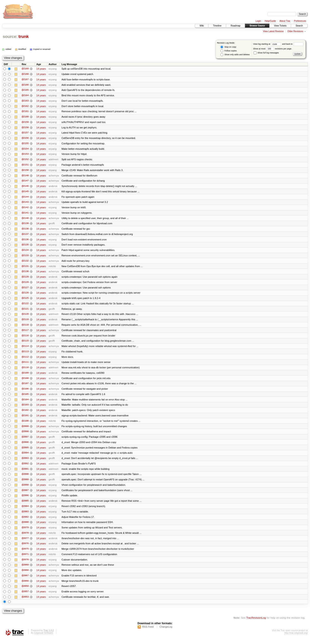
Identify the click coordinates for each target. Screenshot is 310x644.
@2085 (25, 505)
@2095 (25, 451)
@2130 (25, 273)
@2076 (25, 548)
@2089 (25, 484)
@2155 (25, 144)
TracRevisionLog (256, 623)
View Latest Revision (273, 31)
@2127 (25, 290)
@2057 (25, 597)
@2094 (25, 457)
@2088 (25, 489)
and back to (293, 44)
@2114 (25, 349)
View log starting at (268, 44)
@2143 (25, 203)
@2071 (25, 559)
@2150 (25, 171)
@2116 (25, 338)
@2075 (25, 554)
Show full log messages (266, 53)
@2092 (25, 467)
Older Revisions (295, 31)
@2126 (25, 295)
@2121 (25, 311)
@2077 (25, 543)
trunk (24, 36)
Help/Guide (270, 21)
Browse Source (257, 26)
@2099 (25, 430)
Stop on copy (228, 47)
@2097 (25, 440)
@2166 (25, 85)
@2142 (25, 209)
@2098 (25, 435)
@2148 (25, 176)
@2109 (25, 376)
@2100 (25, 424)
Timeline (217, 26)
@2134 (25, 252)
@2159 (25, 123)
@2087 (25, 494)
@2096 (25, 446)
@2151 (25, 166)
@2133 (25, 257)
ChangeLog (166, 632)
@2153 (25, 155)
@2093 (25, 462)
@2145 (25, 193)
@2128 (25, 284)
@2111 (25, 365)
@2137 (25, 236)
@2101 (25, 419)
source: (10, 36)
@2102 (25, 413)
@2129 (25, 279)
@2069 (25, 570)
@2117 (25, 333)
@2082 (25, 521)
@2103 (25, 408)
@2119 (25, 322)
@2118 (25, 327)
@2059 (25, 591)
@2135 (25, 246)
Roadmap (236, 26)
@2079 (25, 532)
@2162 (25, 106)
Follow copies (228, 51)
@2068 (25, 575)
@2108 (25, 381)
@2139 (25, 225)
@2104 (25, 403)
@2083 (25, 516)
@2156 (25, 139)
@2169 (25, 69)
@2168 (25, 74)
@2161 (25, 112)
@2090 (25, 478)
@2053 (25, 602)
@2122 (25, 306)
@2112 (25, 360)
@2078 (25, 537)
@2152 (25, 160)
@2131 (25, 268)
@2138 (25, 230)
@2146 (25, 187)
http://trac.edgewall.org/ (296, 638)
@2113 (25, 354)
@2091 (25, 473)
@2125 (25, 300)
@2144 (25, 198)
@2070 (25, 564)
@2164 (25, 96)
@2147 (25, 182)
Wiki (202, 26)
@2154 (25, 149)
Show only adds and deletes (235, 55)
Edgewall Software (43, 638)
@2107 (25, 387)
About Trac (285, 21)
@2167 (25, 79)
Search (299, 26)
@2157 (25, 133)
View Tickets (280, 26)
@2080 (25, 527)
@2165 (25, 90)
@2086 (25, 500)
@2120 (25, 317)
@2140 (25, 220)
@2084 (25, 510)
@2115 (25, 343)
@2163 (25, 101)
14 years (41, 69)
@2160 (25, 117)
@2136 (25, 241)
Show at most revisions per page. (273, 49)
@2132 (25, 263)
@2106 (25, 392)
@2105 (25, 397)
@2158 (25, 128)
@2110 (25, 370)
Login (258, 21)
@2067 (25, 580)
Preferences (300, 21)
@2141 (25, 214)
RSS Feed (148, 632)
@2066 (25, 586)
